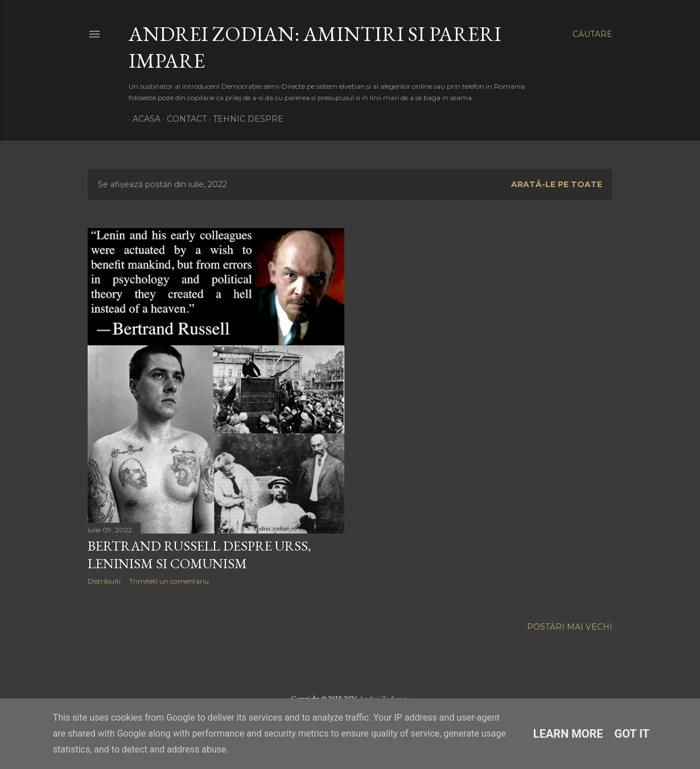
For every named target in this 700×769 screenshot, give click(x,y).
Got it (632, 734)
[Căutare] (592, 34)
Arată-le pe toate (557, 184)
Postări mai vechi (570, 627)
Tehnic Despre (244, 119)
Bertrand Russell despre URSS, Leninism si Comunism (199, 555)
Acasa (143, 119)
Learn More (568, 734)
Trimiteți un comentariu (169, 581)
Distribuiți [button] (104, 581)
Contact (183, 119)
